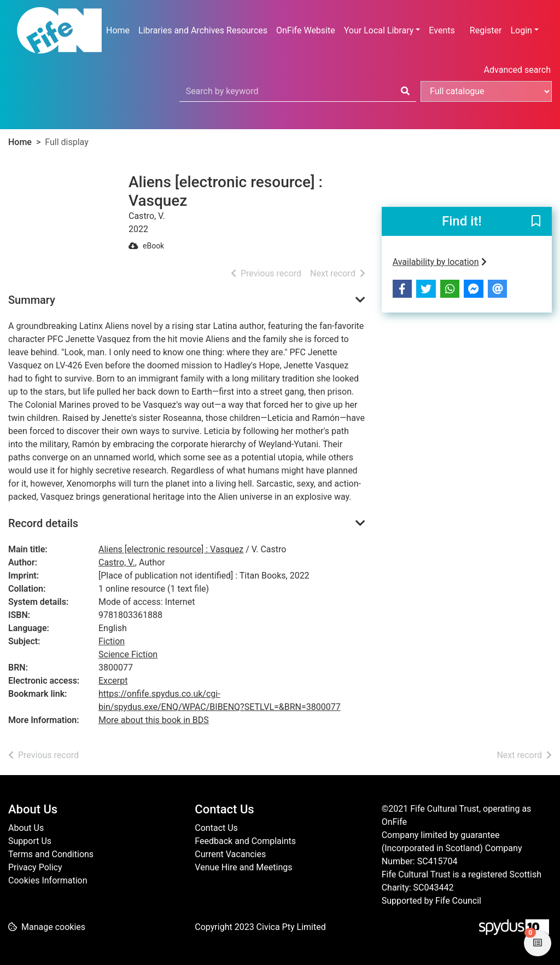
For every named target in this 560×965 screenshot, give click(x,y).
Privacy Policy (35, 867)
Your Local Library (379, 30)
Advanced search (517, 70)
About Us (26, 828)
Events (442, 30)
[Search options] (486, 91)
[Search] (405, 91)
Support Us (30, 841)
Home (118, 30)
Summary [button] (32, 300)
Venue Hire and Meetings (243, 867)
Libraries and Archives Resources (203, 30)
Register (486, 30)
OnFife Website (306, 30)
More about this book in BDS (154, 720)
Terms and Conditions (51, 854)
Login (521, 30)
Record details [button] (43, 523)
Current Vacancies (230, 854)
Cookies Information (48, 880)
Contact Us (216, 828)
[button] (536, 222)
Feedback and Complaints (245, 841)
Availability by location (440, 262)
